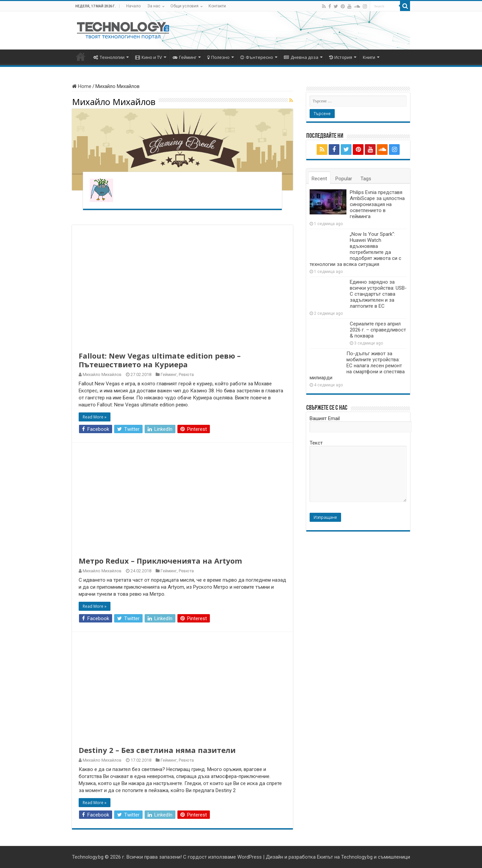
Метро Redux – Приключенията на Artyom (160, 561)
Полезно (218, 57)
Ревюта (186, 374)
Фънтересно (257, 57)
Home (82, 86)
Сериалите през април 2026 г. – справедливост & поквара (378, 330)
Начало (133, 6)
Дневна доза (301, 57)
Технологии (109, 57)
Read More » (95, 417)
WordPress (250, 857)
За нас (154, 6)
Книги (369, 57)
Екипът (325, 857)
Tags (366, 179)
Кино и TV (149, 57)
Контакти (217, 6)
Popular (344, 179)
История (341, 57)
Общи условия (184, 6)
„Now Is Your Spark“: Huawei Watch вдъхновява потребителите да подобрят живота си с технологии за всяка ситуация (355, 249)
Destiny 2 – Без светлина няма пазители (157, 750)
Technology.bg (88, 857)
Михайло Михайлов (102, 374)
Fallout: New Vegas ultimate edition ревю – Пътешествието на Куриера (160, 360)
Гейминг (185, 57)
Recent (319, 179)
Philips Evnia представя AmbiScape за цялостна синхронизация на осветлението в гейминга (377, 204)
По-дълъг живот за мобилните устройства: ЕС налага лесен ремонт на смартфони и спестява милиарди (357, 366)
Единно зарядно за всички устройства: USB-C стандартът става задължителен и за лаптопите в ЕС (378, 294)
